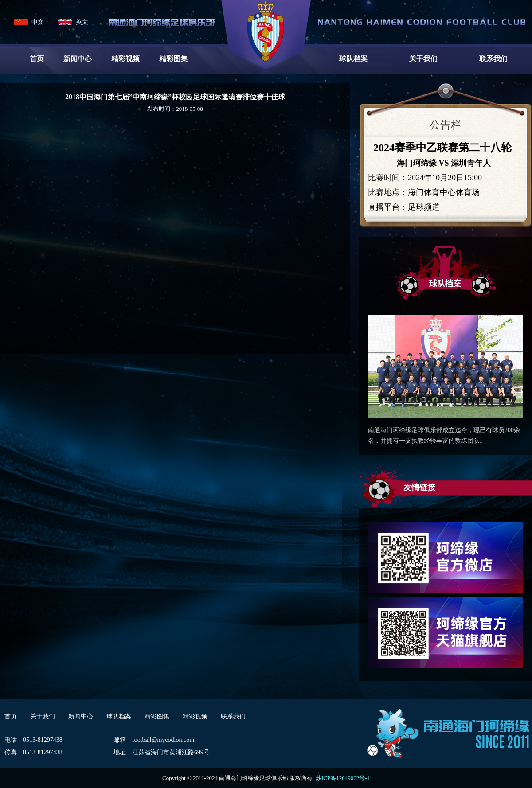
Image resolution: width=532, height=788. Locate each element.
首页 (37, 59)
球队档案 (353, 59)
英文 (82, 22)
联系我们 (493, 59)
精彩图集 (173, 59)
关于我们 (423, 59)
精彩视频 (125, 59)
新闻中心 (78, 59)
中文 (38, 22)
